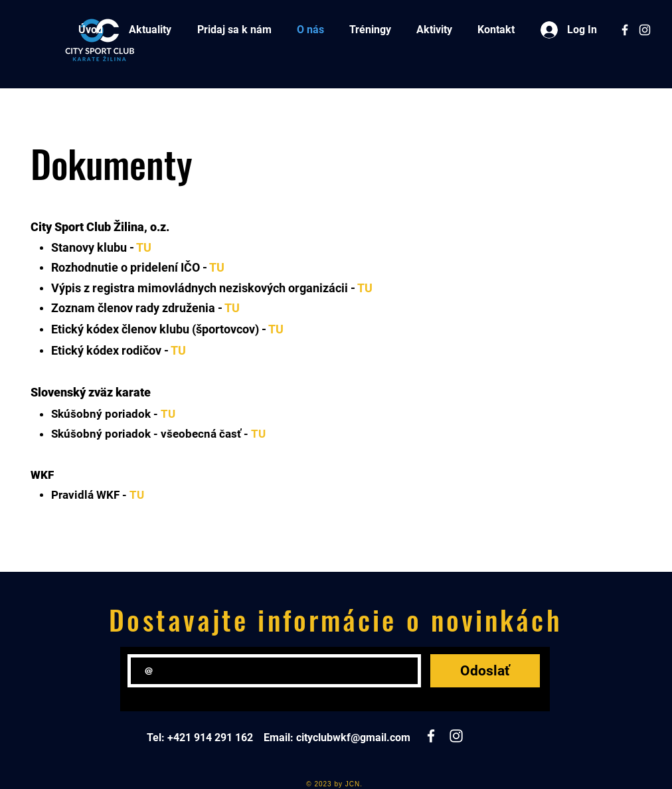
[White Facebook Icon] (625, 30)
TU (144, 247)
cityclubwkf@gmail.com (353, 738)
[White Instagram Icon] (645, 30)
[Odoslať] (485, 671)
